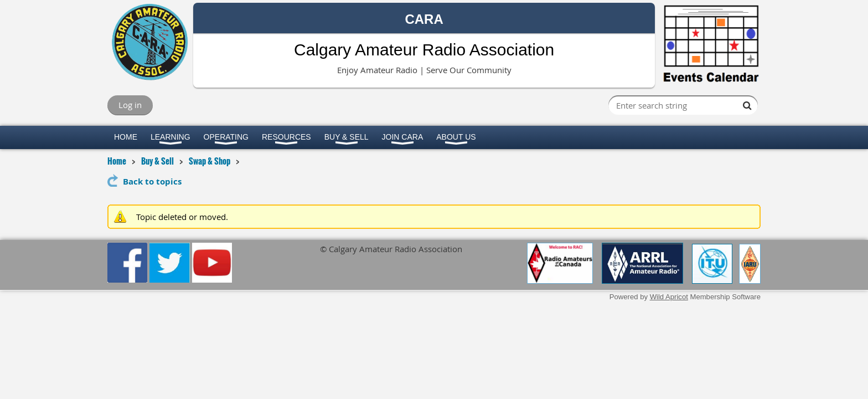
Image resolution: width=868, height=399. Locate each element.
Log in (130, 105)
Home (117, 161)
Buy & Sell (157, 161)
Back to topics (152, 181)
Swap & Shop (210, 161)
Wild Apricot (669, 297)
